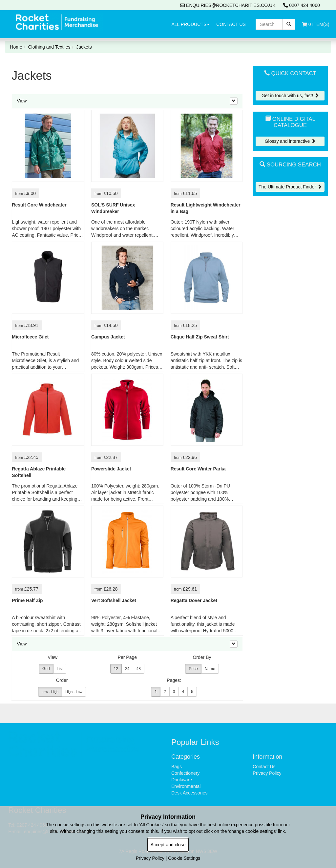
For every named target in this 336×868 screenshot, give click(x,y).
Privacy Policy (267, 773)
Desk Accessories (189, 793)
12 (116, 669)
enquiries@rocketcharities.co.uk (228, 5)
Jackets (84, 47)
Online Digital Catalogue (290, 122)
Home (16, 47)
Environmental (186, 786)
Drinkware (182, 780)
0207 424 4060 (301, 5)
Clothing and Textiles (49, 47)
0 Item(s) (316, 24)
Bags (177, 767)
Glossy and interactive (290, 141)
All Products (190, 24)
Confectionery (185, 773)
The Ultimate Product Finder (290, 187)
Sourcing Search (290, 165)
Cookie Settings (184, 858)
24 (127, 669)
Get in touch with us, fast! (290, 96)
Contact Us (231, 24)
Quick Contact (290, 73)
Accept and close (168, 845)
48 (139, 669)
